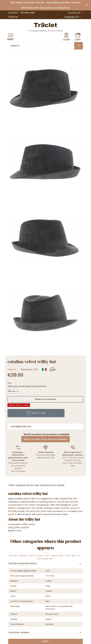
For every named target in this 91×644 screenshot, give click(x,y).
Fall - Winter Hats (54, 556)
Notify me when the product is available (45, 439)
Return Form (28, 13)
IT (79, 556)
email (81, 458)
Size (10, 383)
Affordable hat (45, 559)
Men (74, 556)
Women (13, 556)
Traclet (12, 370)
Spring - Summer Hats (31, 556)
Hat (67, 556)
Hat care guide (18, 471)
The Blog (13, 17)
